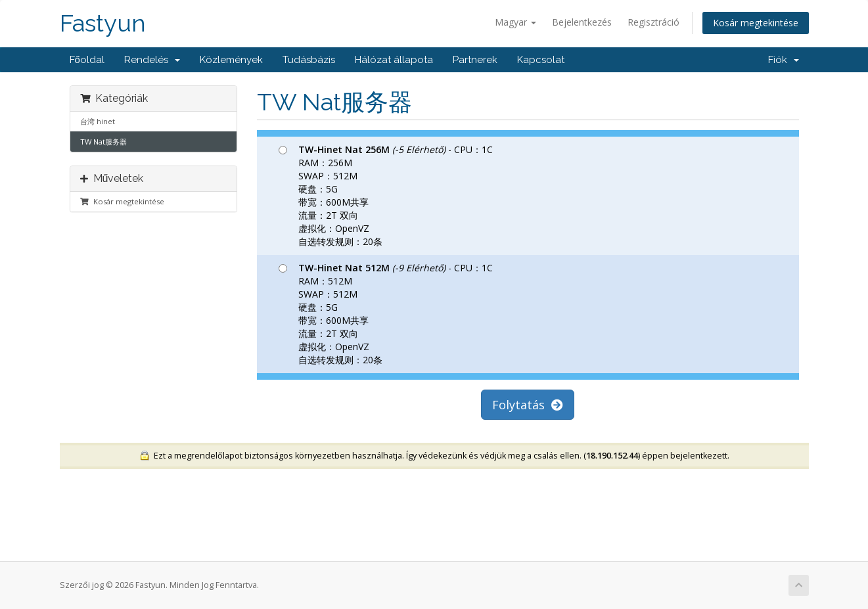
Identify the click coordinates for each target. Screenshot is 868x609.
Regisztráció (653, 22)
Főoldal (87, 60)
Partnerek (475, 60)
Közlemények (231, 60)
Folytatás (528, 405)
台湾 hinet (98, 121)
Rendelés (152, 60)
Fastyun (103, 23)
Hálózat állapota (394, 60)
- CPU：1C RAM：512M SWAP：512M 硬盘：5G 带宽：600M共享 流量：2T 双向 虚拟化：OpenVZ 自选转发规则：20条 (386, 314)
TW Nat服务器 (103, 142)
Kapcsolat (541, 60)
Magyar (515, 22)
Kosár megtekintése (756, 23)
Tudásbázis (309, 60)
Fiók (784, 60)
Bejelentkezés (582, 22)
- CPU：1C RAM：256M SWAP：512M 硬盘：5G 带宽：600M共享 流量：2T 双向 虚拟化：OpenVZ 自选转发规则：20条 (386, 195)
